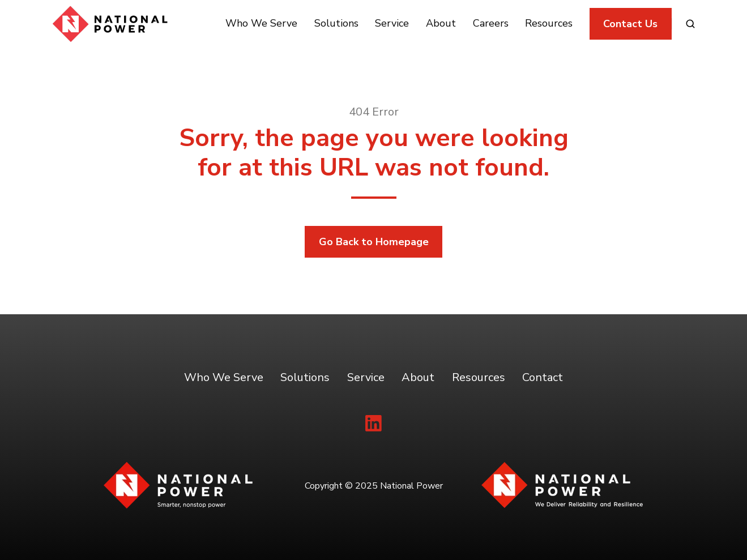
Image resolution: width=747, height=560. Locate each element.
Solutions (336, 23)
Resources (549, 23)
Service (392, 23)
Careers (491, 23)
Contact (543, 377)
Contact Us (630, 24)
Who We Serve (261, 23)
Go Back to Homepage (374, 242)
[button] (690, 24)
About (441, 23)
